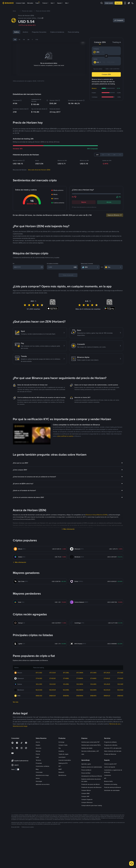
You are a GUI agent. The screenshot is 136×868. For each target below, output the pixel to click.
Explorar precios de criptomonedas (92, 814)
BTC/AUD (107, 720)
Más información (69, 576)
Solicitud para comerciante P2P (90, 789)
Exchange (61, 789)
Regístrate (118, 3)
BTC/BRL (66, 720)
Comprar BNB (85, 841)
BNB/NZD (121, 743)
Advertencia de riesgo (42, 822)
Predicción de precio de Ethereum (91, 835)
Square (60, 3)
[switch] (17, 817)
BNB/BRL (66, 743)
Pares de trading (83, 32)
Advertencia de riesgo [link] (20, 773)
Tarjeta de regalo (63, 801)
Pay (60, 795)
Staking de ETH (63, 810)
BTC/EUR (53, 720)
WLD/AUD (107, 737)
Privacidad (39, 810)
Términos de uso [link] (115, 771)
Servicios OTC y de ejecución (113, 795)
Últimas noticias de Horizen (31, 264)
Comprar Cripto (20, 3)
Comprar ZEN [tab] (100, 42)
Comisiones (108, 822)
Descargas (39, 828)
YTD (37, 40)
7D (19, 40)
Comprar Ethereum (87, 850)
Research (61, 819)
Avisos (38, 825)
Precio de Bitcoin (86, 817)
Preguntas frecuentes (48, 32)
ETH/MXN (80, 726)
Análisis (25, 32)
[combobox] (98, 62)
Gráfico (17, 32)
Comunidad (39, 819)
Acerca (38, 789)
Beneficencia (62, 822)
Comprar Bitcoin (86, 838)
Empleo (38, 792)
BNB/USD (39, 743)
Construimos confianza (42, 813)
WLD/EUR (53, 737)
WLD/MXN (80, 737)
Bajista (84, 187)
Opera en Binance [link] (115, 200)
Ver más (16, 749)
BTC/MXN (80, 720)
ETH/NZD (121, 726)
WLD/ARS (93, 737)
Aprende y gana (86, 811)
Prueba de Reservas (110, 801)
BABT (60, 816)
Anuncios (39, 795)
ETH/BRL (66, 726)
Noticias (35, 32)
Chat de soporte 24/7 (110, 811)
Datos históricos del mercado (113, 798)
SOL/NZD (121, 731)
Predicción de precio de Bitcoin (91, 831)
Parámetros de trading (111, 831)
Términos (38, 807)
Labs (83, 801)
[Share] (119, 20)
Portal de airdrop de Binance (113, 835)
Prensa (38, 801)
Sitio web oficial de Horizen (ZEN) (39, 154)
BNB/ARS (93, 743)
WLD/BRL (66, 737)
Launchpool (62, 804)
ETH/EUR (53, 726)
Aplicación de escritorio (43, 831)
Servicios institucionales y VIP (90, 798)
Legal (37, 804)
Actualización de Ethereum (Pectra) (92, 823)
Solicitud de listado (87, 795)
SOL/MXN (80, 731)
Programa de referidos (111, 792)
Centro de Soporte (110, 814)
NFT (60, 813)
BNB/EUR (53, 743)
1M (24, 40)
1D (15, 40)
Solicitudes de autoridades (112, 838)
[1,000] (60, 314)
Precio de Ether (86, 820)
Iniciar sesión (109, 3)
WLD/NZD (121, 737)
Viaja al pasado (68, 322)
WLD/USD (39, 737)
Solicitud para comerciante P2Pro (91, 792)
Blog (37, 816)
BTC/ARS (93, 720)
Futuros (46, 3)
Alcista (109, 187)
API (105, 825)
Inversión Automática (65, 807)
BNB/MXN (80, 743)
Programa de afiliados (110, 789)
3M (28, 40)
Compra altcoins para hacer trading (92, 853)
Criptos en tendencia (66, 32)
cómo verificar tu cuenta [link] (65, 483)
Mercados (30, 3)
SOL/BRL (66, 731)
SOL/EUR (53, 731)
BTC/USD (39, 720)
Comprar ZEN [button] (106, 74)
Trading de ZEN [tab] (119, 42)
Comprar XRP (85, 844)
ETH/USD (39, 726)
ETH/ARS (93, 726)
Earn (53, 3)
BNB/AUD (107, 743)
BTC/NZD (121, 720)
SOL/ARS (93, 731)
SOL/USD (39, 731)
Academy (61, 798)
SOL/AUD (107, 731)
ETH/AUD (107, 726)
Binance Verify (108, 828)
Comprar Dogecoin (87, 847)
